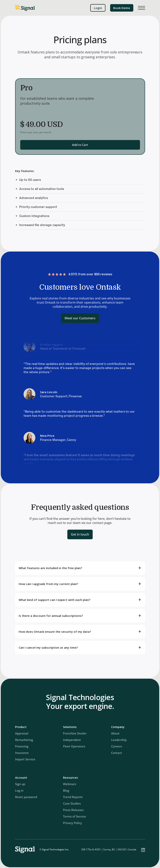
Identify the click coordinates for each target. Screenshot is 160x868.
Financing (22, 746)
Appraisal (22, 733)
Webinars (70, 784)
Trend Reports (73, 797)
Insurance (22, 753)
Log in (19, 790)
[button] (142, 8)
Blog (66, 790)
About (115, 733)
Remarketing (24, 740)
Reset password (26, 797)
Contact (117, 753)
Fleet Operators (74, 746)
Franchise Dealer (75, 733)
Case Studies (72, 803)
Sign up (20, 784)
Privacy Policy (72, 823)
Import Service (25, 759)
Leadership (119, 740)
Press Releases (73, 810)
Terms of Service (75, 816)
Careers (117, 746)
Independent (72, 740)
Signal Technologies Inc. (56, 849)
